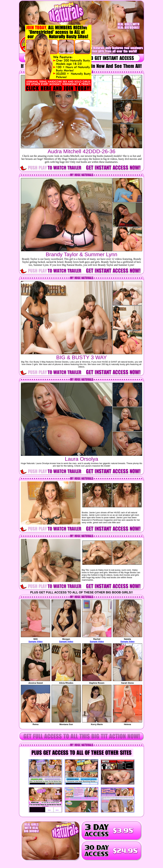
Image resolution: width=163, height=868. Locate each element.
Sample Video (36, 642)
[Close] (86, 26)
